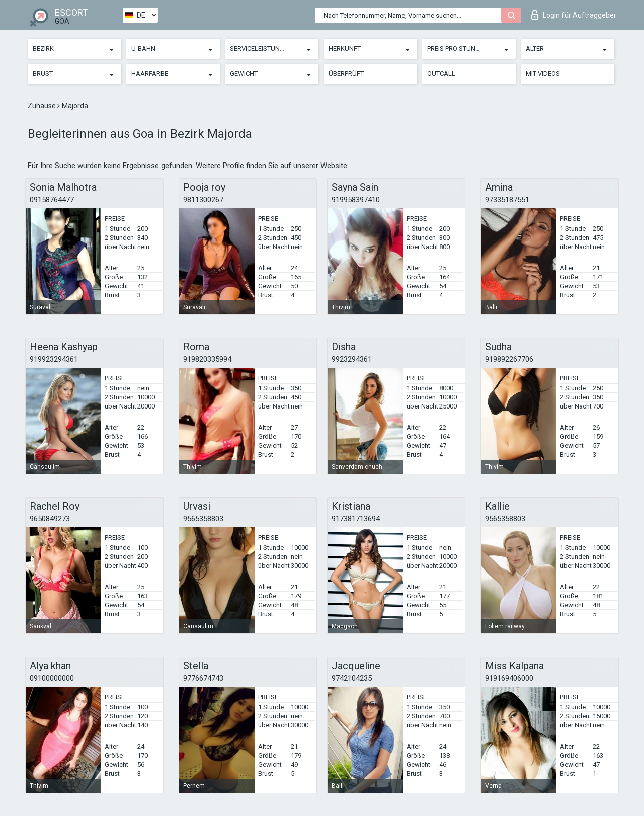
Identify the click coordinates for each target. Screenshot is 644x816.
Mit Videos (543, 74)
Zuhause (43, 106)
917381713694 (356, 519)
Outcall (441, 74)
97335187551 (507, 200)
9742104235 (352, 678)
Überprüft (346, 74)
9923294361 (352, 359)
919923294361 (54, 359)
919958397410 (356, 200)
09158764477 (52, 200)
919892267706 (509, 359)
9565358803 (203, 519)
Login (574, 15)
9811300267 (203, 200)
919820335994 (207, 359)
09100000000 (52, 678)
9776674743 (203, 678)
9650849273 (50, 519)
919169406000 (509, 678)
